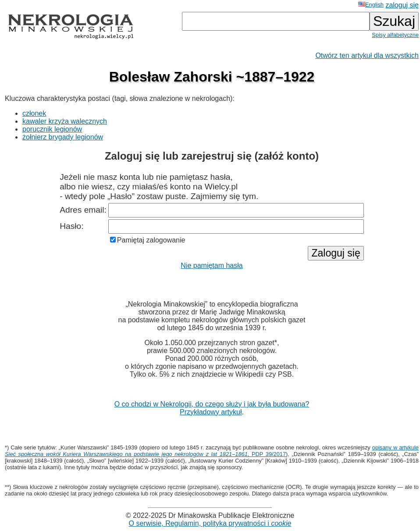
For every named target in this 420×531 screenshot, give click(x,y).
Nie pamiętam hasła (212, 265)
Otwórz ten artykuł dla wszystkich (367, 55)
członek (34, 113)
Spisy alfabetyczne (395, 35)
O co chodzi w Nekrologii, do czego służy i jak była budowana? (212, 404)
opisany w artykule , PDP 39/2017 (212, 451)
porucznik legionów (52, 129)
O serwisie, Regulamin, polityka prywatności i (210, 523)
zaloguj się (402, 5)
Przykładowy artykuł (211, 412)
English (371, 5)
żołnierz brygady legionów (63, 137)
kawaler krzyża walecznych (65, 121)
